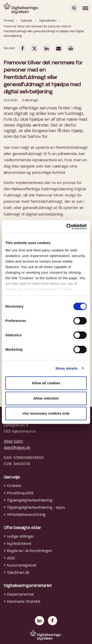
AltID (11, 558)
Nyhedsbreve (19, 544)
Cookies (14, 486)
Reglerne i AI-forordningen (30, 551)
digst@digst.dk (17, 448)
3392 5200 (13, 442)
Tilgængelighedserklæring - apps (36, 508)
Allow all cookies (46, 383)
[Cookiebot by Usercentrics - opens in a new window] (66, 227)
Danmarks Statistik (24, 602)
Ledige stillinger (20, 537)
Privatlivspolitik (20, 493)
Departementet (21, 595)
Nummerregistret (22, 566)
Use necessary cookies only (46, 413)
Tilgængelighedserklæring (30, 500)
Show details (66, 368)
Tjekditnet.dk (18, 573)
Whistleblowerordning (26, 515)
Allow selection (46, 398)
